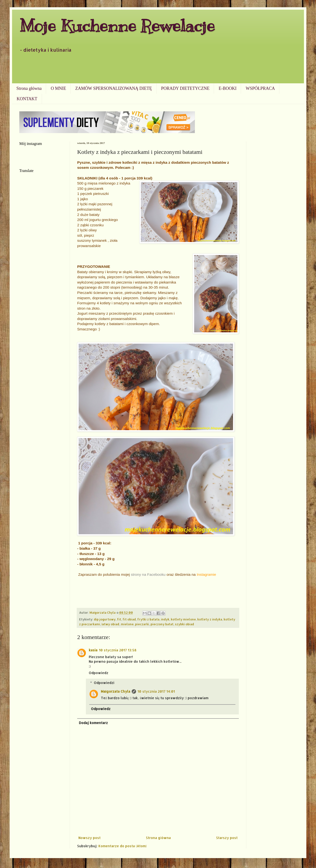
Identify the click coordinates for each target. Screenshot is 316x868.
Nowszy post (89, 838)
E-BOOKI (227, 88)
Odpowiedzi (104, 683)
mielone (127, 624)
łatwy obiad (110, 624)
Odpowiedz (99, 673)
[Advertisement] (158, 70)
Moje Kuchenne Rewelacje (117, 26)
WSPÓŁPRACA (260, 88)
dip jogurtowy (105, 619)
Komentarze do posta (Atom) (123, 846)
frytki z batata (148, 619)
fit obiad (129, 619)
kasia (93, 650)
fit (119, 619)
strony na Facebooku (148, 574)
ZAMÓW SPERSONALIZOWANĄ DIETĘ (114, 88)
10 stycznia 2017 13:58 (118, 650)
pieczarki (142, 624)
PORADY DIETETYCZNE (185, 88)
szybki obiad (184, 624)
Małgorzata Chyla (116, 691)
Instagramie (206, 574)
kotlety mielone (183, 619)
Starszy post (227, 838)
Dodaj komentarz (93, 723)
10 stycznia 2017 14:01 (156, 691)
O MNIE (58, 88)
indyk (165, 619)
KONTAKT (27, 99)
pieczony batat (162, 624)
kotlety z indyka (210, 619)
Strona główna (29, 88)
